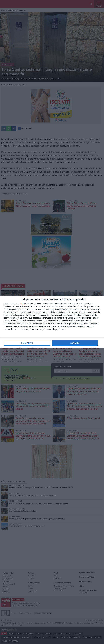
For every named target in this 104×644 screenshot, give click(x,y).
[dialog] (52, 322)
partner (23, 304)
